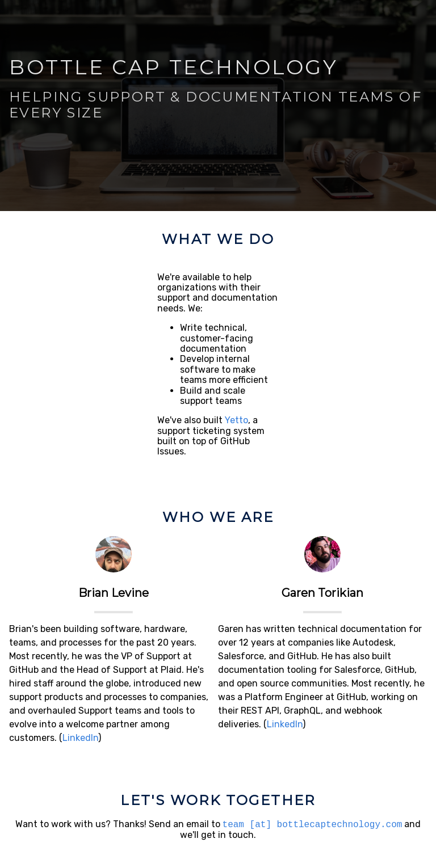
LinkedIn (80, 738)
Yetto (236, 420)
